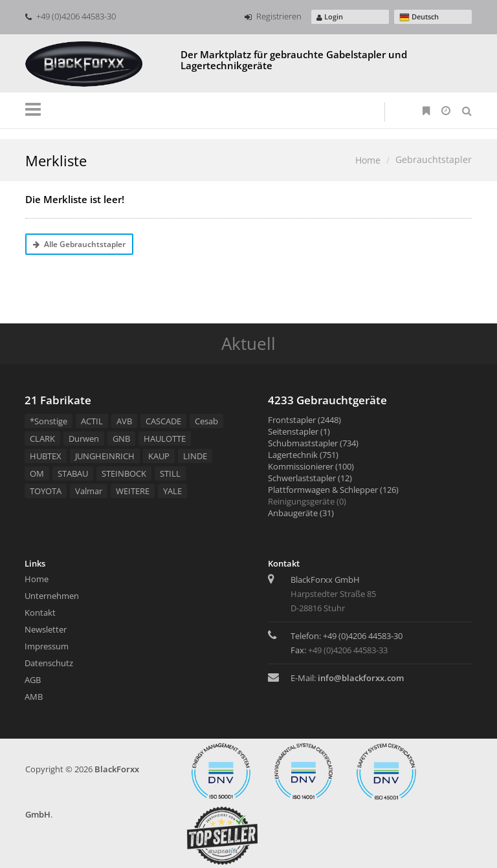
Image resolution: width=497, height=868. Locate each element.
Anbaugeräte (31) (301, 513)
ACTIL (92, 421)
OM (37, 473)
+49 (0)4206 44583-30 (71, 16)
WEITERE (133, 491)
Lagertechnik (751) (303, 455)
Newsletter (46, 629)
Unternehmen (52, 596)
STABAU (73, 473)
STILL (170, 473)
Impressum (47, 646)
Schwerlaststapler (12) (310, 478)
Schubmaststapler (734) (313, 443)
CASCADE (163, 421)
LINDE (195, 456)
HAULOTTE (165, 439)
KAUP (159, 456)
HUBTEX (46, 456)
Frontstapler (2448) (304, 420)
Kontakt (40, 613)
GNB (121, 439)
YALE (172, 491)
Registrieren (273, 16)
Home (368, 160)
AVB (124, 421)
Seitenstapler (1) (299, 431)
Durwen (84, 439)
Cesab (206, 421)
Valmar (89, 491)
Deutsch (419, 17)
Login (330, 16)
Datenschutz (49, 663)
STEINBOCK (124, 473)
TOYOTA (46, 491)
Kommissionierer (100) (311, 466)
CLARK (42, 439)
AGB (33, 680)
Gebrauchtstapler (434, 159)
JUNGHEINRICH (105, 456)
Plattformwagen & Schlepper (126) (333, 490)
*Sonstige (49, 421)
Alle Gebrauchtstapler (79, 244)
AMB (34, 697)
